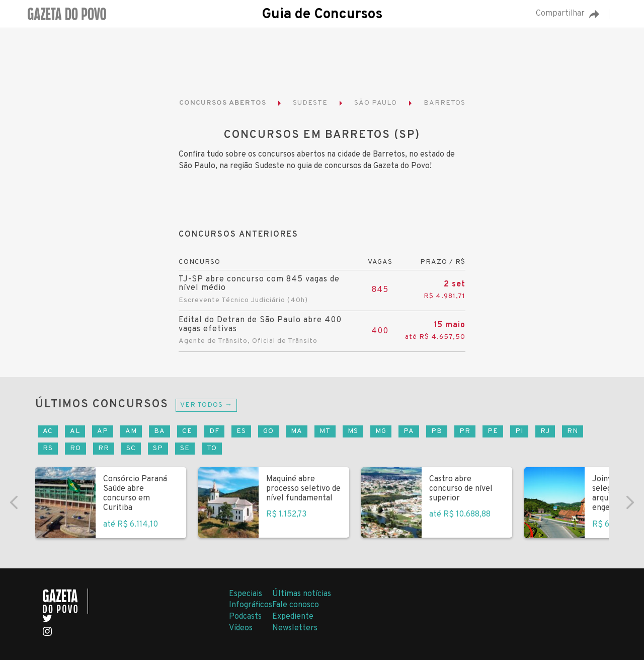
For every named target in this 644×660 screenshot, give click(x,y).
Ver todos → (206, 405)
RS (48, 448)
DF (214, 431)
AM (131, 431)
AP (103, 431)
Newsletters (295, 628)
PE (493, 431)
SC (131, 448)
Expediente (293, 617)
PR (465, 431)
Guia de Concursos (322, 15)
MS (353, 431)
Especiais (246, 594)
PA (409, 431)
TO (212, 448)
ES (241, 431)
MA (297, 431)
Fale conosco (296, 605)
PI (519, 431)
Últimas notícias (302, 594)
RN (573, 431)
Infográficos (251, 605)
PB (437, 431)
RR (104, 448)
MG (381, 431)
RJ (545, 431)
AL (75, 431)
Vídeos (241, 628)
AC (48, 431)
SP (158, 448)
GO (268, 431)
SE (185, 448)
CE (187, 431)
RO (75, 448)
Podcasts (245, 617)
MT (325, 431)
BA (159, 431)
